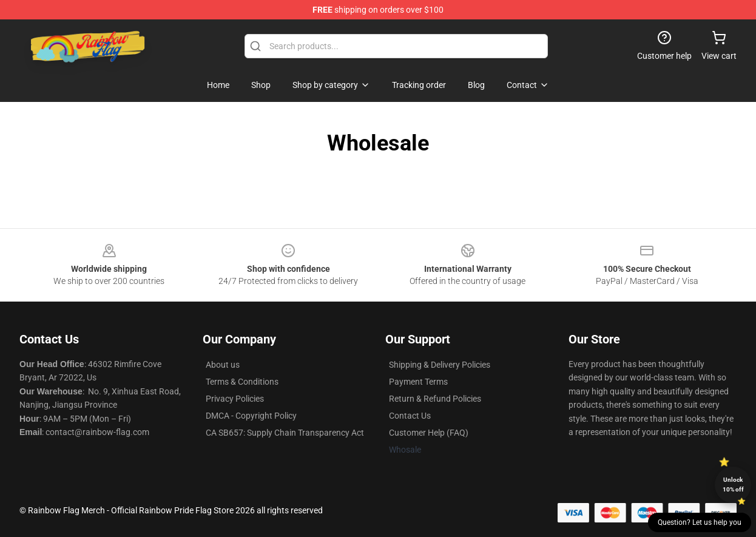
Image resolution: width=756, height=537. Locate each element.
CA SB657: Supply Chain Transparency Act (285, 433)
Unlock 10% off (733, 485)
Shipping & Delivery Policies (440, 365)
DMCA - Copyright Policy (251, 416)
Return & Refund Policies (435, 399)
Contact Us (410, 416)
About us (223, 365)
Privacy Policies (235, 399)
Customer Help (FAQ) (429, 433)
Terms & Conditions (242, 382)
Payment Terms (418, 382)
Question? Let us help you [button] (700, 522)
